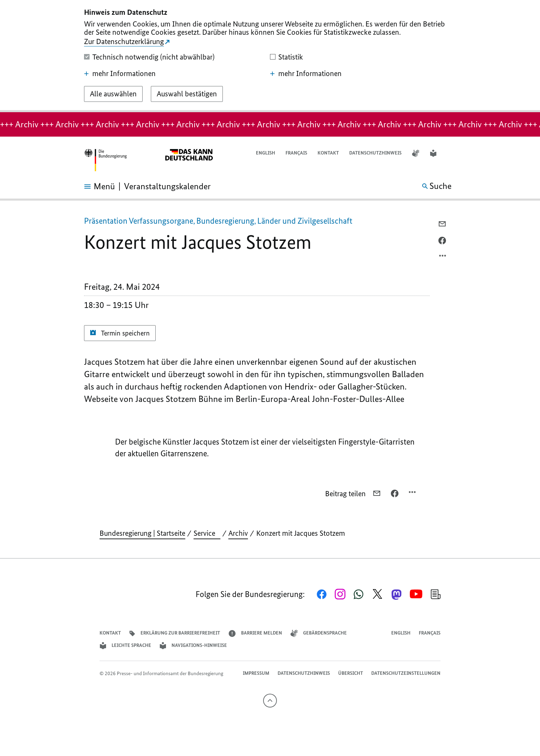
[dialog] (270, 56)
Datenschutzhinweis (375, 153)
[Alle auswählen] (113, 94)
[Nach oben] (270, 701)
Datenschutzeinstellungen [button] (406, 673)
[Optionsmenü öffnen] (443, 257)
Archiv (238, 533)
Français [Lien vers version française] (296, 153)
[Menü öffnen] (92, 187)
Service (207, 533)
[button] (451, 153)
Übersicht (351, 673)
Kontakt (328, 153)
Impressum (256, 673)
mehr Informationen (120, 74)
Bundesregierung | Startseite (142, 533)
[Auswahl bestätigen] (187, 94)
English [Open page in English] (266, 153)
